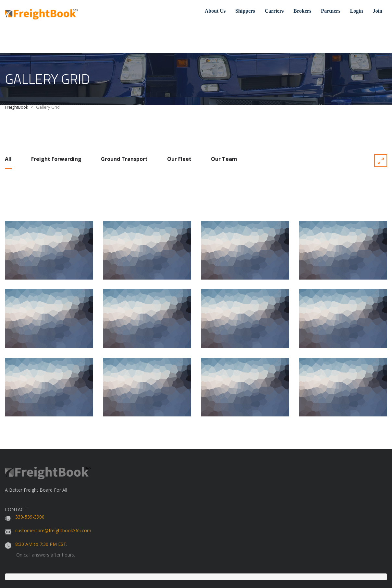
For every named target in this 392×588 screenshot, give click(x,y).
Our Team (224, 159)
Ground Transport (124, 159)
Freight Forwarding (56, 159)
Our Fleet (179, 159)
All (8, 159)
